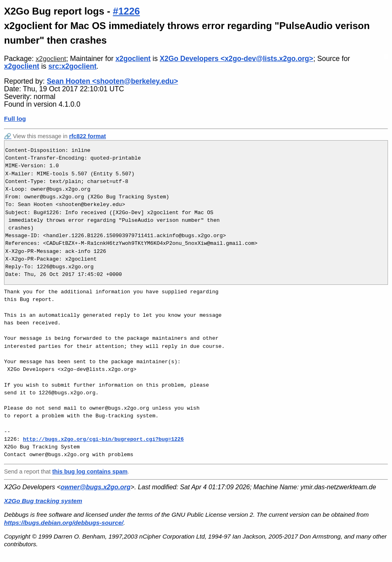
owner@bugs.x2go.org (96, 487)
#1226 (126, 11)
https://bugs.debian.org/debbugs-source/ (64, 523)
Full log (15, 119)
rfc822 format (87, 136)
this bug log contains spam (90, 471)
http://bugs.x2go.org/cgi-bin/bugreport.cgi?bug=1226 (103, 439)
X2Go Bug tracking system (43, 501)
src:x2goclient (73, 66)
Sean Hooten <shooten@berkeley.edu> (113, 81)
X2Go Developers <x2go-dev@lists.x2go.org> (236, 59)
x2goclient (51, 59)
